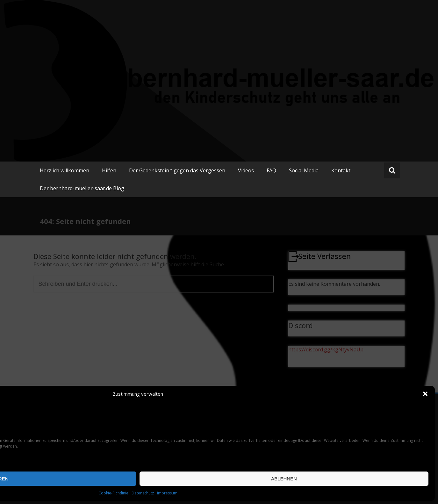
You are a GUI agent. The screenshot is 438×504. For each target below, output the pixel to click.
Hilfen (109, 170)
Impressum (167, 493)
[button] (425, 394)
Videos (246, 170)
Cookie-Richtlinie (113, 493)
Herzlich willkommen (65, 170)
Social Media (304, 170)
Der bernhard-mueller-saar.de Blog (82, 188)
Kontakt (341, 170)
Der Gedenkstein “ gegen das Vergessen (177, 170)
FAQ (271, 170)
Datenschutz (143, 493)
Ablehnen (284, 479)
